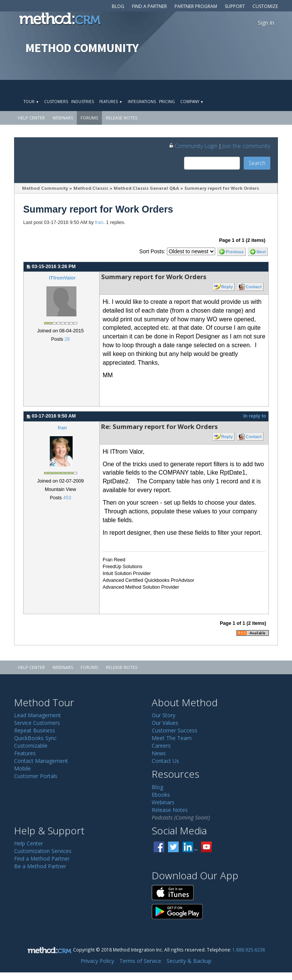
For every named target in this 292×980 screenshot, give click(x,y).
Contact (254, 287)
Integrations (142, 102)
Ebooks (161, 795)
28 (67, 339)
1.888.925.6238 (249, 950)
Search (257, 163)
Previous (235, 252)
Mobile (22, 768)
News (159, 753)
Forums (89, 118)
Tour (31, 102)
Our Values (165, 723)
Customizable (31, 746)
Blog (118, 6)
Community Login (193, 146)
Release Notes (121, 118)
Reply (227, 287)
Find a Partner (149, 6)
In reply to (255, 416)
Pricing (167, 102)
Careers (161, 746)
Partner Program (196, 6)
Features (111, 102)
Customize (265, 6)
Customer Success (175, 730)
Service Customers (37, 723)
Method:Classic (91, 188)
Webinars (63, 118)
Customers (56, 102)
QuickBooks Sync (35, 738)
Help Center (31, 118)
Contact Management (41, 761)
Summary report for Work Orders (222, 188)
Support (235, 6)
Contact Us (165, 761)
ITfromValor (62, 278)
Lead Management (37, 715)
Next (261, 252)
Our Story (163, 715)
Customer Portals (36, 776)
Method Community (45, 188)
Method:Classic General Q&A (146, 188)
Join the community (246, 146)
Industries (83, 102)
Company (192, 102)
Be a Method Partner (40, 866)
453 (67, 498)
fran (99, 222)
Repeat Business (35, 730)
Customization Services (43, 851)
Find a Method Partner (42, 858)
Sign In (266, 23)
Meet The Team (172, 738)
